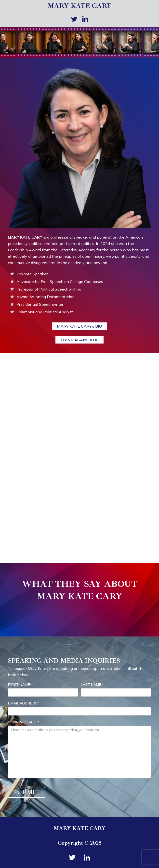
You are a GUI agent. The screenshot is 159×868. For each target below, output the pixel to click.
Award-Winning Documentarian (46, 297)
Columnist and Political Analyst (45, 312)
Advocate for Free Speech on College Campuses (60, 281)
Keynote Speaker (32, 274)
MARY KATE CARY (79, 6)
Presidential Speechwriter (40, 304)
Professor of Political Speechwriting (49, 289)
